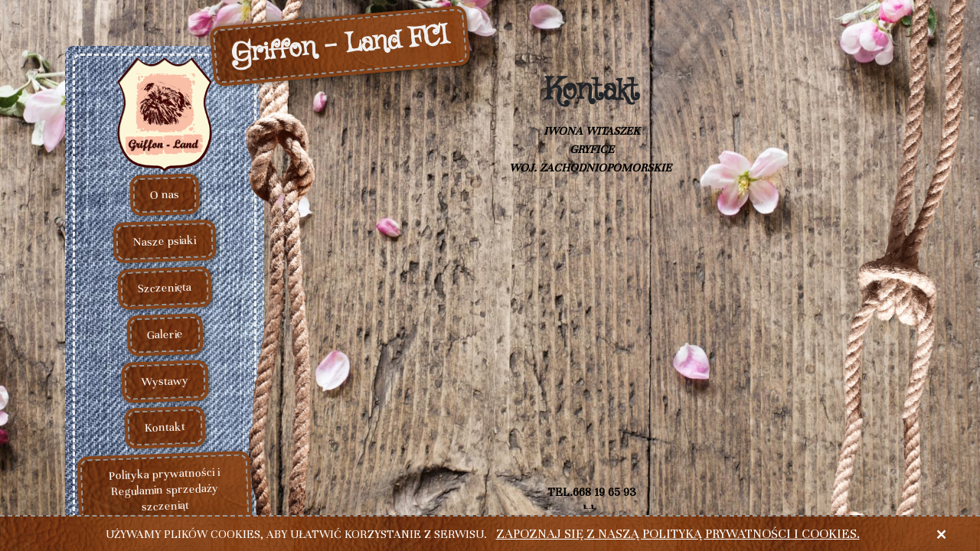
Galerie (165, 334)
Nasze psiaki (165, 241)
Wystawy (165, 381)
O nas (165, 195)
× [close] (941, 534)
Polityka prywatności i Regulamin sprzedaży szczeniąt (164, 489)
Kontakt (165, 428)
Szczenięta (165, 288)
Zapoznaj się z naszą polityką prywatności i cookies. (678, 534)
